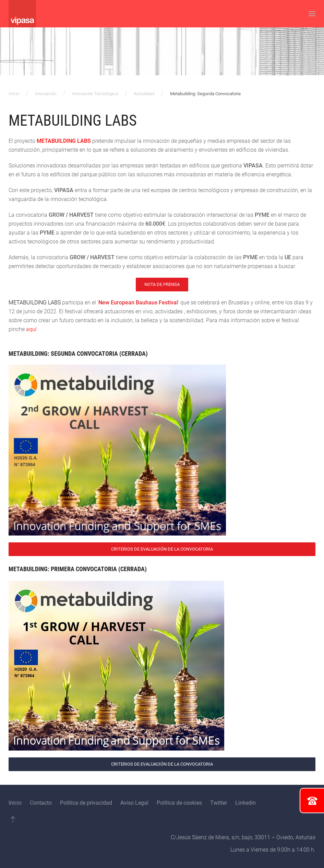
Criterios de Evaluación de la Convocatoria (162, 549)
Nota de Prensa (162, 284)
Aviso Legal (134, 803)
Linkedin (245, 803)
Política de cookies (179, 803)
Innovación (46, 94)
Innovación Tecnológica (95, 94)
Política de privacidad (86, 803)
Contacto (41, 803)
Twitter (219, 803)
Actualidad (144, 94)
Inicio (14, 94)
